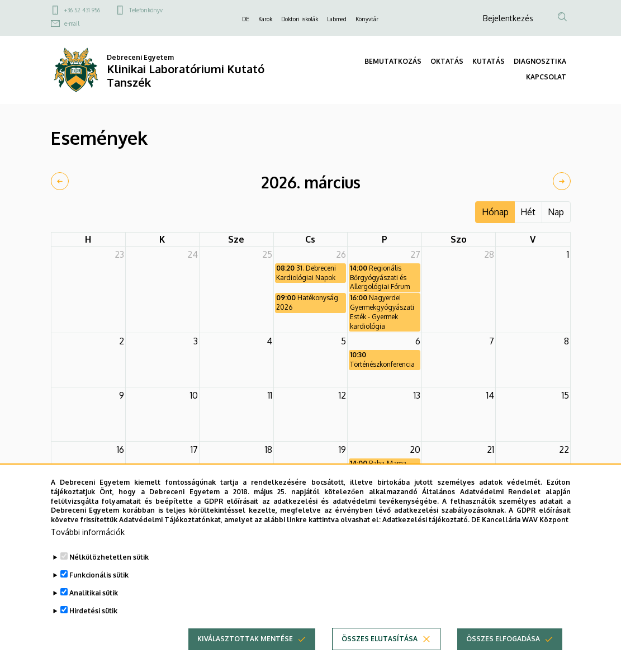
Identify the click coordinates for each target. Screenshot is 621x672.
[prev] (60, 181)
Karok (265, 19)
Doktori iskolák (300, 19)
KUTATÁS (489, 61)
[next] (562, 181)
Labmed (337, 19)
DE (246, 19)
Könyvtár (367, 19)
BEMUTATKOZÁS (393, 61)
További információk (88, 554)
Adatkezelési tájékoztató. (426, 542)
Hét (528, 212)
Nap (556, 212)
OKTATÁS (447, 61)
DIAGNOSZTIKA (540, 61)
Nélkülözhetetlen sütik (109, 579)
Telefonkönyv (146, 10)
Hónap (495, 212)
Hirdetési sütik (93, 633)
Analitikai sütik (94, 615)
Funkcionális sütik (99, 597)
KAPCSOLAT (546, 77)
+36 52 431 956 (82, 10)
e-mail (72, 23)
